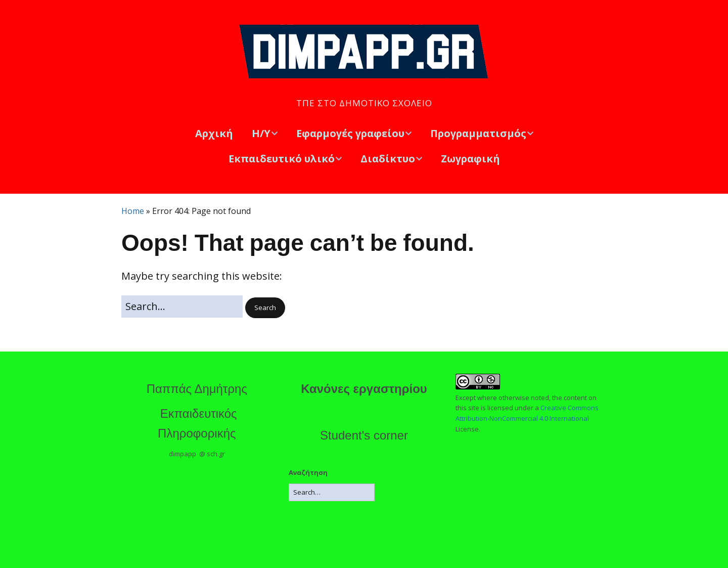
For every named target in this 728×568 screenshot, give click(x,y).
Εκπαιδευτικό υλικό (282, 159)
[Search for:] (182, 307)
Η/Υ (261, 133)
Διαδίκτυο (388, 159)
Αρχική (214, 133)
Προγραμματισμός (478, 133)
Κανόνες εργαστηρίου (364, 389)
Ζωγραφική (470, 159)
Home (133, 211)
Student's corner (364, 435)
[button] (265, 308)
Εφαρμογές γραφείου (350, 133)
